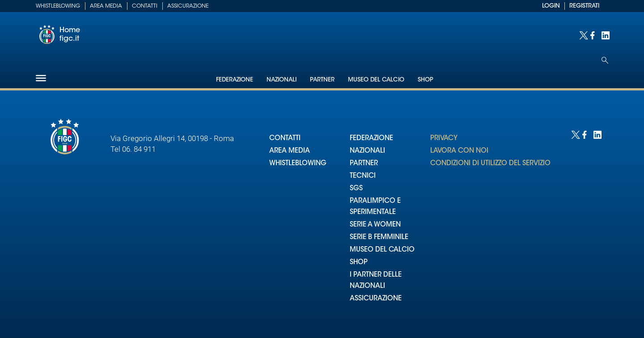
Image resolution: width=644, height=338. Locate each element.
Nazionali (282, 80)
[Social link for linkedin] (605, 35)
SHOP (359, 263)
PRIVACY (444, 139)
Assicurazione (188, 6)
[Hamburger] (41, 78)
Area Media (106, 6)
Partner (322, 80)
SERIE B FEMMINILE (379, 237)
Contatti (145, 6)
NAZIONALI (367, 151)
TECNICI (363, 176)
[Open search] (605, 60)
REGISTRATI (584, 6)
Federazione (235, 80)
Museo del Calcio (376, 80)
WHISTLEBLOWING (298, 164)
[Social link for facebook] (594, 35)
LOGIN (551, 6)
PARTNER (364, 164)
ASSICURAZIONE (376, 299)
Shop (426, 80)
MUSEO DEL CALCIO (382, 250)
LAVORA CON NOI (459, 151)
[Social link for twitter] (583, 35)
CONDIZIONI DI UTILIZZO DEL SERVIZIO (490, 164)
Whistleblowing (58, 6)
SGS (356, 189)
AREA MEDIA (290, 151)
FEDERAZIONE (371, 139)
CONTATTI (285, 139)
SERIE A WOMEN (375, 225)
